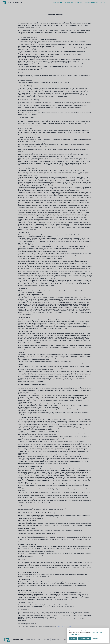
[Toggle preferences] (96, 639)
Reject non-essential (85, 639)
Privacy (101, 633)
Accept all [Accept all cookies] (73, 639)
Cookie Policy (95, 633)
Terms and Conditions (74, 634)
